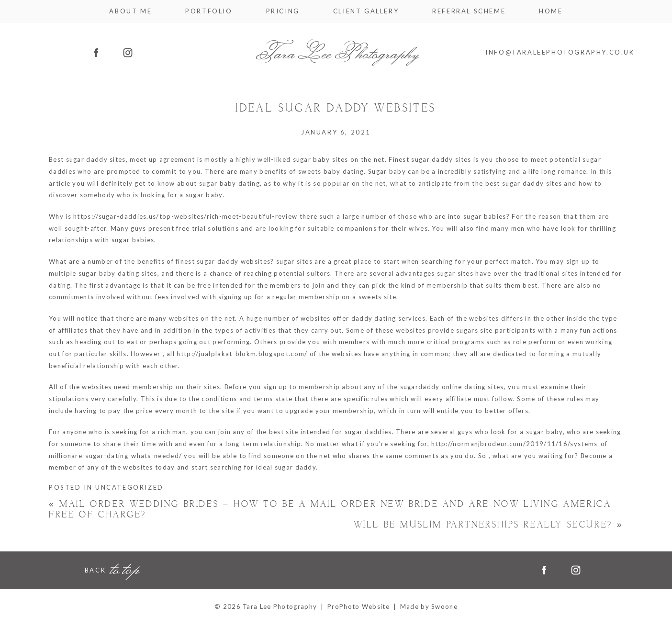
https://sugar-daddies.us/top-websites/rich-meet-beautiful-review (185, 216)
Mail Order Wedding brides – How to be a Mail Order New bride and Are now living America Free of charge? (330, 510)
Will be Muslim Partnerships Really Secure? (488, 525)
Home (551, 11)
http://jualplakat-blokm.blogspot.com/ (242, 354)
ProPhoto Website (358, 606)
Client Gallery (366, 11)
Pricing (283, 11)
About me (130, 11)
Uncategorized (129, 487)
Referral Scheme (469, 11)
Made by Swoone (429, 606)
